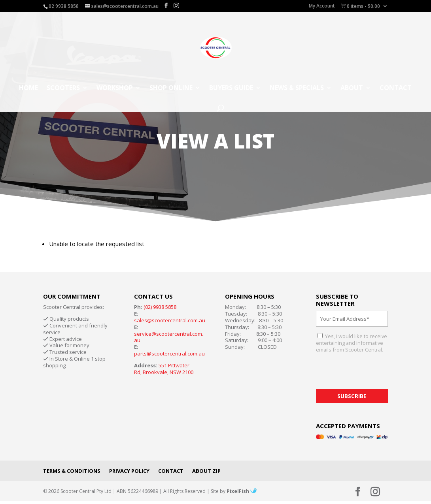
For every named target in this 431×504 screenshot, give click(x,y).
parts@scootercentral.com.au (169, 354)
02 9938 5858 (64, 6)
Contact (396, 88)
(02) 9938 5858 (160, 307)
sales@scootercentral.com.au (170, 320)
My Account (322, 6)
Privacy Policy (129, 471)
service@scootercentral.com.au (169, 337)
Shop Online (171, 88)
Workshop (115, 88)
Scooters (63, 88)
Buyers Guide (231, 88)
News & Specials (297, 88)
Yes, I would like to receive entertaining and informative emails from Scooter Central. (352, 343)
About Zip (206, 471)
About (352, 88)
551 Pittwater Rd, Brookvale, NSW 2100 (164, 369)
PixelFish (242, 491)
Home (28, 88)
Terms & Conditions (72, 471)
